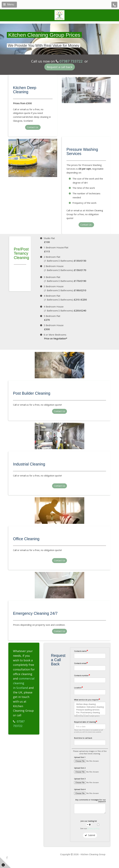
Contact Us (33, 127)
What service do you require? (87, 700)
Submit (90, 835)
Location (78, 688)
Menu (9, 4)
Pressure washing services (90, 710)
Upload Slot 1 (80, 757)
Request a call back (60, 67)
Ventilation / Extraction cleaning (90, 707)
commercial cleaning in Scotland (24, 683)
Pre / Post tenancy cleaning (90, 713)
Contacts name (81, 651)
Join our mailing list (89, 823)
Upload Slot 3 (80, 779)
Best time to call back (83, 738)
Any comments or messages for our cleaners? (90, 801)
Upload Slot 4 (80, 789)
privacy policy (93, 828)
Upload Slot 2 (80, 768)
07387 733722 (71, 61)
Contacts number (82, 675)
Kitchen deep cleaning (90, 704)
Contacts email (81, 663)
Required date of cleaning (86, 722)
